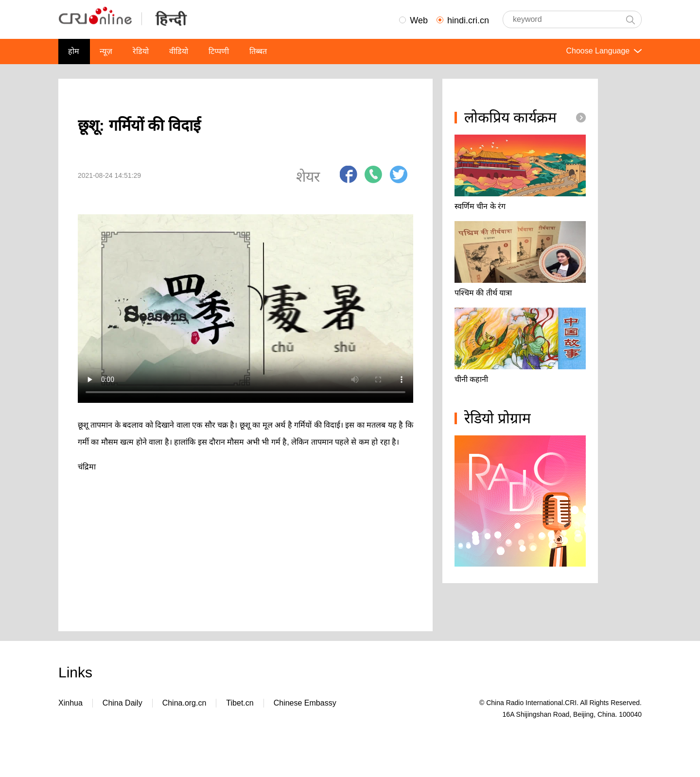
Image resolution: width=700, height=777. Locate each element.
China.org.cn (184, 703)
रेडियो (141, 51)
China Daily (122, 703)
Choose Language (603, 51)
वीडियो (179, 51)
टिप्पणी (219, 51)
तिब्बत (258, 51)
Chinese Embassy (305, 703)
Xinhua (70, 703)
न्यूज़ (106, 51)
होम (74, 51)
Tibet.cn (240, 703)
